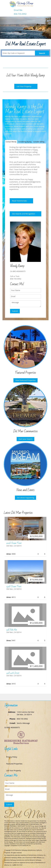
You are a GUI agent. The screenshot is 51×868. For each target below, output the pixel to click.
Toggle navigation (5, 6)
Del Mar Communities (25, 431)
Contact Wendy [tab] (11, 142)
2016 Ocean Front (14, 543)
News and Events (25, 490)
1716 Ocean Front (14, 586)
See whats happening (25, 498)
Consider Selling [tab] (39, 142)
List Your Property (24, 86)
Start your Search (26, 439)
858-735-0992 (20, 14)
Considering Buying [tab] (25, 142)
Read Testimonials (19, 201)
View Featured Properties (25, 380)
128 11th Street (13, 673)
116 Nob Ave (12, 630)
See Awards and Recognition (24, 214)
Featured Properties (26, 373)
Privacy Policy (12, 757)
